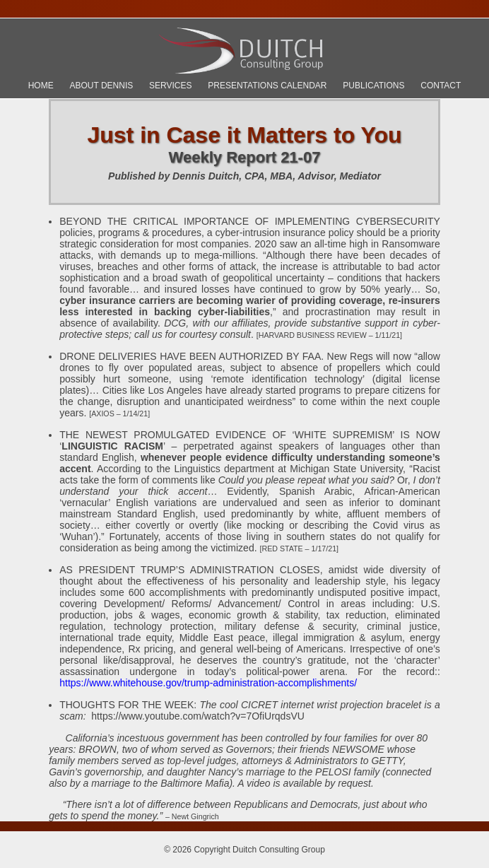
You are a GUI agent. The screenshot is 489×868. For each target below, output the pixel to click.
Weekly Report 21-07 (245, 157)
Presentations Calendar (267, 86)
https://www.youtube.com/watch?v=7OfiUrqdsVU (198, 716)
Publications (373, 86)
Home (41, 86)
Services (170, 86)
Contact (441, 86)
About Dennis (101, 86)
